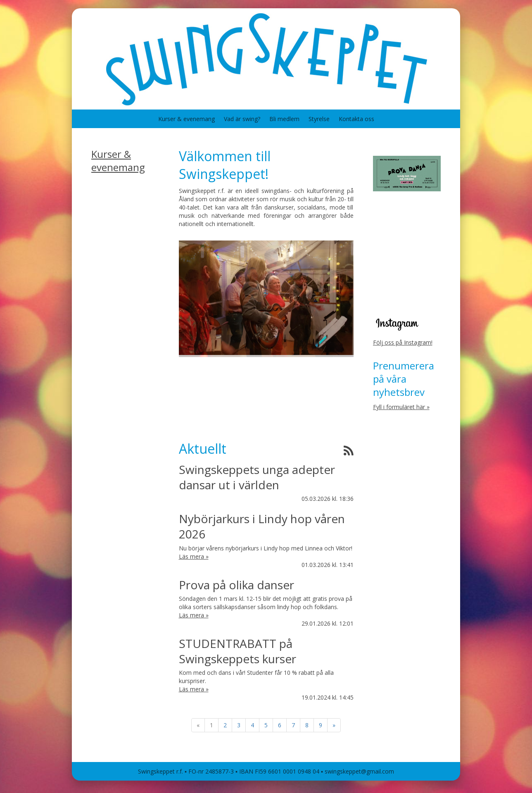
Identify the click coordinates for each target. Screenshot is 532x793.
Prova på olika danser (236, 585)
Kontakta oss (356, 119)
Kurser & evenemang (186, 119)
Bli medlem (284, 119)
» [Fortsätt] (334, 725)
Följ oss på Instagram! (403, 342)
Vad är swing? (242, 119)
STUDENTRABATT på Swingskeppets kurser (237, 651)
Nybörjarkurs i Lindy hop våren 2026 (262, 526)
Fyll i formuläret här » (401, 407)
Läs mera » (194, 556)
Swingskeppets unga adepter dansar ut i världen (257, 477)
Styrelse (319, 119)
